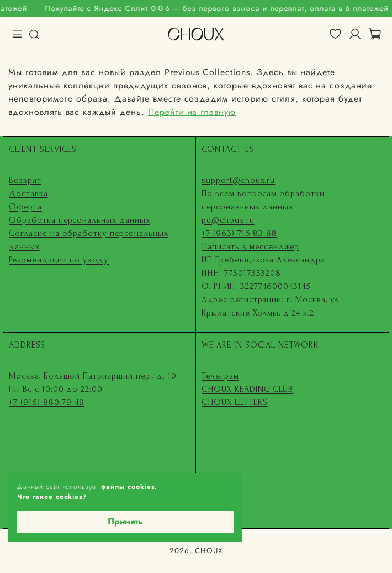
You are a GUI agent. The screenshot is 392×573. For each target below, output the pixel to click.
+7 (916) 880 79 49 (47, 402)
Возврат (25, 180)
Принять (125, 521)
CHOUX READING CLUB (247, 389)
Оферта (25, 207)
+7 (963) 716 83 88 (239, 233)
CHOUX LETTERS (234, 402)
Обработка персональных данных (80, 220)
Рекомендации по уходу (59, 260)
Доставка (28, 193)
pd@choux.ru (228, 220)
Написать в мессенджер (250, 246)
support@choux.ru (238, 180)
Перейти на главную (192, 112)
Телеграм (220, 376)
